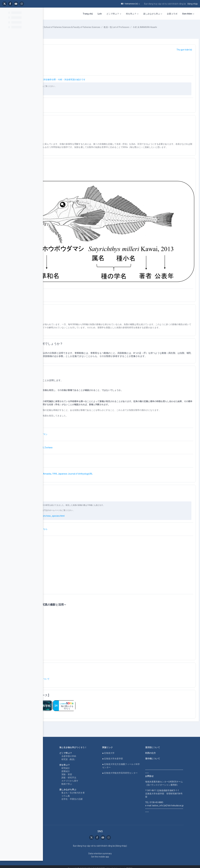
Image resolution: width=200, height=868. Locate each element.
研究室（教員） (90, 750)
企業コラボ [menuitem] (134, 14)
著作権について (169, 749)
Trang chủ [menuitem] (50, 14)
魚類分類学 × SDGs (73, 124)
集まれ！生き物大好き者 (95, 783)
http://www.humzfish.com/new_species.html (88, 506)
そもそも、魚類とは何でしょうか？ (84, 324)
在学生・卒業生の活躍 (94, 789)
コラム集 (87, 786)
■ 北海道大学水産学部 (132, 749)
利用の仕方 (167, 743)
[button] (130, 4)
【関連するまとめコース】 (78, 685)
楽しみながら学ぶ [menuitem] (114, 14)
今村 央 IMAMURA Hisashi (67, 30)
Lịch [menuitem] (62, 14)
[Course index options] (39, 12)
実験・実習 (88, 765)
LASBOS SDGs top (49, 752)
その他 (64, 658)
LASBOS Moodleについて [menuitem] (157, 14)
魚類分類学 (67, 53)
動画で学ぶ (88, 774)
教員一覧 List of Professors (162, 27)
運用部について (169, 738)
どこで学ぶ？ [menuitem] (75, 14)
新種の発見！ (69, 355)
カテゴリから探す (91, 771)
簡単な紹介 (67, 170)
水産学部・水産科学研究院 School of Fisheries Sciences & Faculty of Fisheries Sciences (105, 27)
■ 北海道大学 (127, 743)
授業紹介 (87, 761)
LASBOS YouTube (49, 743)
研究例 (64, 480)
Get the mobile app (119, 853)
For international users (51, 761)
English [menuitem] (179, 14)
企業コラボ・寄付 (49, 766)
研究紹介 (87, 758)
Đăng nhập (193, 4)
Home (43, 738)
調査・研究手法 (90, 768)
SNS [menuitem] (190, 14)
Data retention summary (119, 850)
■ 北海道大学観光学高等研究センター (139, 763)
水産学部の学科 (90, 746)
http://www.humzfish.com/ (77, 94)
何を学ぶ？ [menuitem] (93, 14)
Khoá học (56, 27)
